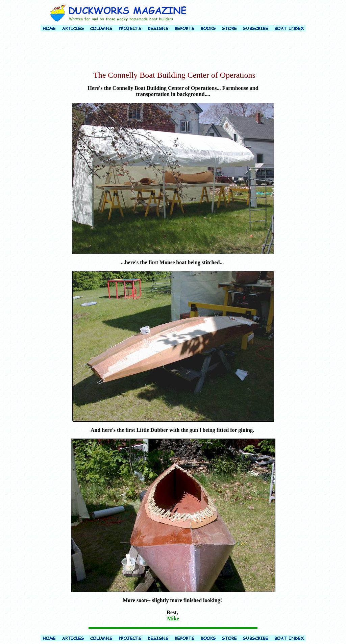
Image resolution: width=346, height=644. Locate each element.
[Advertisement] (173, 52)
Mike (173, 618)
